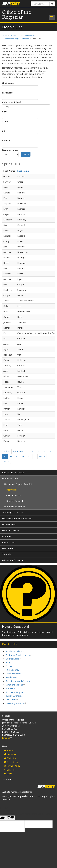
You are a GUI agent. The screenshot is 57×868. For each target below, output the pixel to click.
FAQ (8, 662)
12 (50, 451)
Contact (9, 770)
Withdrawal (8, 536)
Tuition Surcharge (14, 696)
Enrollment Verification (15, 507)
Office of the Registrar (17, 15)
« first (7, 451)
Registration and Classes (18, 681)
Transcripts (11, 688)
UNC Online (8, 548)
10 (38, 451)
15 (17, 456)
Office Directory (13, 674)
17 (29, 456)
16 (23, 456)
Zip (4, 131)
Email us (7, 738)
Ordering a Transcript (13, 512)
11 (44, 451)
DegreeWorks (13, 659)
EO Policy (10, 758)
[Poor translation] (10, 818)
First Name (8, 83)
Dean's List (11, 490)
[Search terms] (40, 4)
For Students (15, 36)
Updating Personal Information (17, 518)
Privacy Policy (12, 766)
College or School (11, 102)
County (6, 140)
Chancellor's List (14, 495)
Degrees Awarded (15, 501)
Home (5, 36)
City (4, 112)
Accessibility (11, 762)
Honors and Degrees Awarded (17, 39)
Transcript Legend (15, 692)
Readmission (8, 542)
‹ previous (18, 451)
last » (6, 461)
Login (8, 774)
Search (26, 154)
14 (11, 456)
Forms (9, 666)
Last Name (8, 93)
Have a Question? (16, 626)
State (5, 121)
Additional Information (13, 560)
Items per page (10, 150)
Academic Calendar (15, 651)
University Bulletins (16, 703)
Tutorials (6, 554)
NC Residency (9, 524)
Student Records (29, 36)
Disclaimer (11, 754)
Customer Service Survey (19, 655)
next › (42, 456)
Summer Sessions (11, 530)
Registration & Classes (13, 473)
